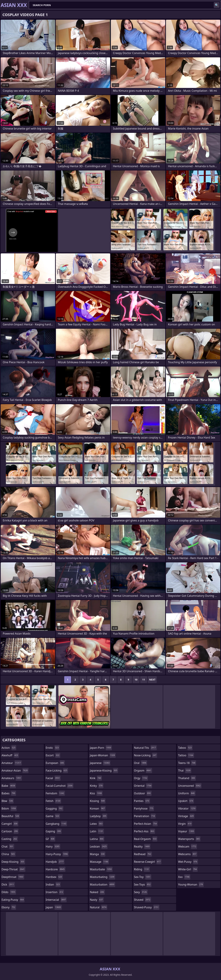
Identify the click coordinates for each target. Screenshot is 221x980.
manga (98, 854)
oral (141, 763)
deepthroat (13, 877)
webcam (188, 846)
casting (10, 839)
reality (142, 846)
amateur (12, 763)
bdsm (9, 808)
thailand (187, 778)
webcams (188, 854)
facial (53, 778)
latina (97, 839)
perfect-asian (146, 824)
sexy (141, 892)
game (53, 816)
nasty (97, 900)
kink (96, 778)
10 (136, 680)
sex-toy (143, 877)
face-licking (57, 770)
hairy (53, 846)
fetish (53, 801)
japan (54, 907)
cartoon (10, 831)
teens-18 (187, 763)
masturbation (102, 884)
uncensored (190, 786)
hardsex (54, 877)
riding (142, 869)
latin (97, 831)
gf (51, 839)
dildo (9, 892)
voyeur (186, 831)
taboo (185, 748)
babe (9, 786)
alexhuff (10, 755)
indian (53, 884)
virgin (185, 824)
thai (185, 770)
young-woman (191, 884)
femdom (55, 793)
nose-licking (146, 755)
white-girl (188, 869)
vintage (186, 816)
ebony (9, 907)
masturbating (102, 877)
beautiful (11, 816)
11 (144, 680)
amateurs (12, 778)
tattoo (186, 755)
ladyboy (98, 816)
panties (142, 801)
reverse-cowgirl (148, 862)
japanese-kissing (104, 770)
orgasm (143, 770)
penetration (145, 816)
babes (9, 793)
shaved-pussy (147, 907)
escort (53, 755)
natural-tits (145, 748)
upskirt (186, 801)
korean (98, 808)
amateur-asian (15, 770)
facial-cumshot (60, 786)
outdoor (143, 793)
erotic (53, 748)
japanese (100, 763)
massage (99, 862)
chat (8, 846)
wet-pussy (188, 862)
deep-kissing (13, 862)
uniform (187, 793)
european (55, 763)
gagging (55, 808)
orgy (141, 778)
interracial (56, 900)
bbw (8, 801)
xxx (184, 877)
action (9, 748)
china (9, 854)
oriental (143, 786)
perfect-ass (145, 831)
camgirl (10, 824)
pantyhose (144, 808)
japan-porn (101, 748)
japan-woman (103, 755)
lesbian (99, 846)
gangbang (56, 824)
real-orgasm (146, 839)
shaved (143, 900)
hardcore (56, 869)
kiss (96, 793)
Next (152, 680)
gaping (54, 831)
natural (99, 907)
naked (97, 892)
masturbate (101, 869)
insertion (55, 892)
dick (8, 884)
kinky (97, 786)
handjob (55, 862)
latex (97, 824)
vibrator (187, 808)
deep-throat (13, 869)
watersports (189, 839)
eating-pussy (13, 900)
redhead (143, 854)
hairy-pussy (57, 854)
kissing (98, 801)
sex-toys (143, 884)
